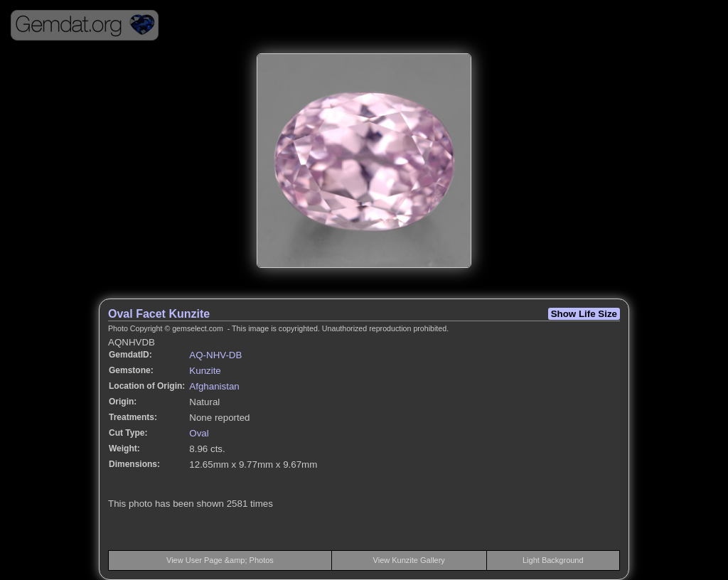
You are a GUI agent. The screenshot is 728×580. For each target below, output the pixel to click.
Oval (199, 433)
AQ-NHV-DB (215, 355)
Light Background (553, 560)
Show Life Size (584, 314)
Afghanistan (214, 386)
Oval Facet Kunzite (159, 314)
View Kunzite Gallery (409, 560)
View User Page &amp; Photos (220, 560)
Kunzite (205, 371)
